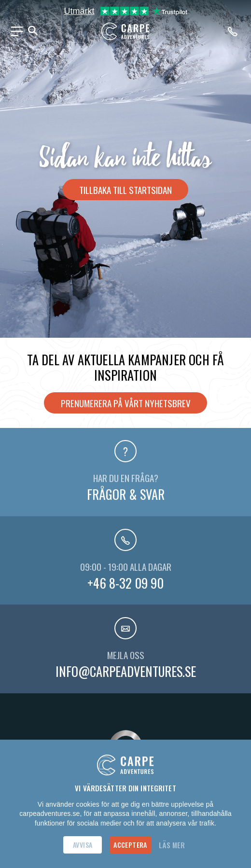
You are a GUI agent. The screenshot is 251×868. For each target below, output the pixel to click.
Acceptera (130, 845)
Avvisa (83, 845)
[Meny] (17, 31)
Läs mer (172, 845)
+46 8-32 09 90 (125, 583)
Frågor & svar (126, 494)
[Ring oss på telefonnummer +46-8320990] (235, 31)
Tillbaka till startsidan (125, 190)
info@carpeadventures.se (126, 671)
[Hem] (125, 31)
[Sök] (33, 31)
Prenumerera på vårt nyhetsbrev (126, 403)
